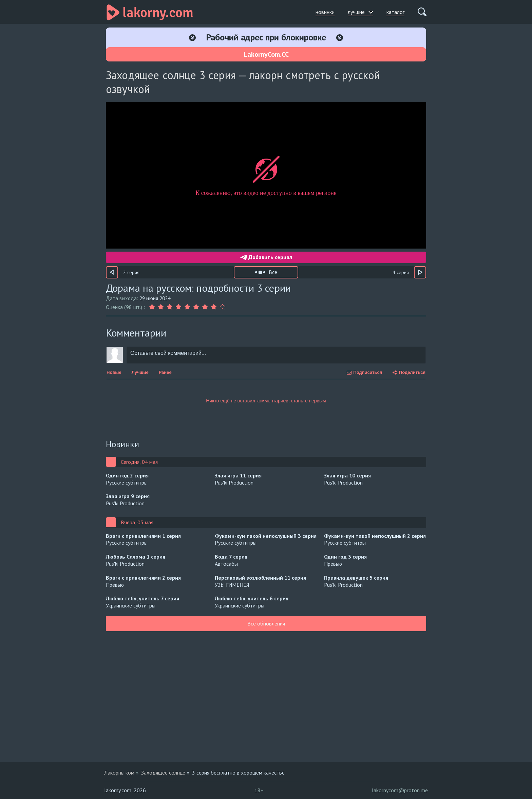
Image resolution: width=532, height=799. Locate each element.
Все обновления (266, 623)
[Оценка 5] (187, 307)
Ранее (165, 372)
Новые (114, 372)
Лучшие (140, 372)
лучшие (360, 12)
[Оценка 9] (223, 307)
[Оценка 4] (178, 307)
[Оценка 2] (161, 307)
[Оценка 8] (214, 307)
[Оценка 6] (196, 307)
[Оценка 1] (153, 307)
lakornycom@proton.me (400, 790)
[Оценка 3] (170, 307)
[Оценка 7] (205, 307)
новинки (325, 12)
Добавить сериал (266, 257)
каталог (395, 12)
